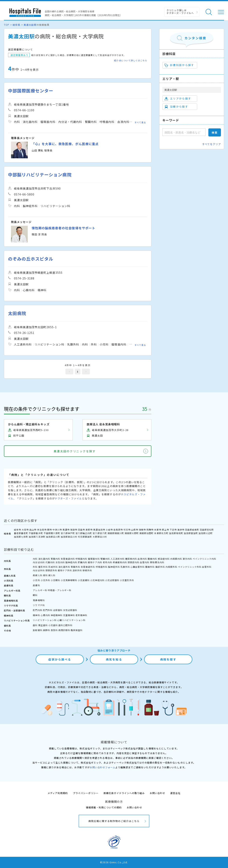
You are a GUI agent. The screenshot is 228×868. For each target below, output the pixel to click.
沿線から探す (176, 107)
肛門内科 (38, 610)
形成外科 (53, 567)
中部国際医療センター (31, 91)
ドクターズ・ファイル (68, 498)
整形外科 (43, 567)
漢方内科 (187, 559)
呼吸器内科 (81, 559)
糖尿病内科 (131, 559)
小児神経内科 (97, 580)
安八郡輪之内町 (84, 533)
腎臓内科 (105, 559)
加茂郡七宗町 (21, 537)
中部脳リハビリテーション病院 (40, 175)
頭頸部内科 (133, 562)
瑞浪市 (74, 530)
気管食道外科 (88, 567)
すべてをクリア (211, 144)
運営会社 (175, 793)
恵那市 (89, 530)
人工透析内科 (118, 559)
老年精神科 (81, 615)
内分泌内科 (39, 562)
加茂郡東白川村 (69, 537)
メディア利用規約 (58, 793)
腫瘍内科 (152, 559)
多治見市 (42, 530)
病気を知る (114, 659)
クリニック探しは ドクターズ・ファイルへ (180, 12)
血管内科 (145, 562)
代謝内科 (50, 562)
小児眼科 (55, 580)
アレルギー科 (40, 590)
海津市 (181, 530)
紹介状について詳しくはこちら (131, 60)
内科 (35, 559)
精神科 (36, 615)
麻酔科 (47, 630)
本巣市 (158, 530)
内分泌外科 (39, 570)
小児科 (36, 580)
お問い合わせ (157, 793)
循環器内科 (94, 559)
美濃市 (66, 530)
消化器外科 (64, 567)
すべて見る (140, 122)
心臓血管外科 (138, 567)
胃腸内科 (55, 559)
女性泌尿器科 (70, 610)
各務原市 (118, 530)
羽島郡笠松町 (207, 530)
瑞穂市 (142, 530)
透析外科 (77, 570)
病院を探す (168, 659)
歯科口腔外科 (65, 625)
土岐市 (109, 530)
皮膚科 (36, 585)
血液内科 (142, 559)
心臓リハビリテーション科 (71, 620)
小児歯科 (53, 625)
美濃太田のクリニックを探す (75, 451)
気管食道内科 (68, 559)
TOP (7, 25)
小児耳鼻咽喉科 (69, 580)
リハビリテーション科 (45, 620)
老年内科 (108, 562)
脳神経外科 (114, 567)
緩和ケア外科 (65, 570)
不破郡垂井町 (36, 533)
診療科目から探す (179, 65)
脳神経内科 (71, 562)
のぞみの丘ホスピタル (31, 259)
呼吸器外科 (102, 567)
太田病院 (17, 313)
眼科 (35, 595)
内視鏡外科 (171, 567)
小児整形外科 (127, 580)
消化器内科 (44, 559)
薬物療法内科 (157, 562)
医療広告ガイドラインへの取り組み (124, 793)
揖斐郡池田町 (146, 533)
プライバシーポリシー (86, 793)
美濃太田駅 (30, 25)
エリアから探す (178, 99)
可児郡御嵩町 (85, 537)
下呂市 (173, 530)
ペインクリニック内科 (204, 559)
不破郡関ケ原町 (52, 533)
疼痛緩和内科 (120, 562)
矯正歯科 (43, 625)
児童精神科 (69, 615)
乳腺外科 (125, 567)
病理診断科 (64, 630)
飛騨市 (150, 530)
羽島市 (81, 530)
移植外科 (87, 570)
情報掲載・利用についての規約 (104, 807)
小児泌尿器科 (112, 580)
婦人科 (52, 575)
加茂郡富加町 (191, 533)
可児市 (127, 530)
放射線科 (38, 630)
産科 (45, 575)
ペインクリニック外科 (190, 567)
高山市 (33, 530)
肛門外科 (48, 610)
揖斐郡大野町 (132, 533)
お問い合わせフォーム (103, 767)
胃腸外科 (75, 567)
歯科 (35, 625)
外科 (35, 567)
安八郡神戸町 (68, 533)
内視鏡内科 (176, 559)
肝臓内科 (83, 562)
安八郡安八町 (100, 533)
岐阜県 (16, 25)
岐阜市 (17, 530)
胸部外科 (160, 567)
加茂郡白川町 (53, 537)
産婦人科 (38, 575)
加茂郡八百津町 (37, 537)
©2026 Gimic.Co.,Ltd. (114, 862)
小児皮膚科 (84, 580)
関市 (50, 530)
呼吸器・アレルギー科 (60, 590)
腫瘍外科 (150, 567)
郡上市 (165, 530)
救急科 (54, 630)
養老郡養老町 (21, 533)
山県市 (135, 530)
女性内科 (60, 562)
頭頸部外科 (51, 570)
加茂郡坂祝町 (176, 533)
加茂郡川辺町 (206, 533)
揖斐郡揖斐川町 (116, 533)
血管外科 (207, 567)
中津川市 (57, 530)
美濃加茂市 (99, 530)
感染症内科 (164, 559)
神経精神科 (57, 615)
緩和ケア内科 (95, 562)
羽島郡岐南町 (192, 530)
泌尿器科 (58, 610)
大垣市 (25, 530)
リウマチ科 (39, 605)
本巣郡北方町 (161, 533)
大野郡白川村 (100, 537)
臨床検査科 (77, 630)
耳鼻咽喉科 (39, 600)
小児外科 (45, 580)
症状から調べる (60, 659)
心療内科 (45, 615)
